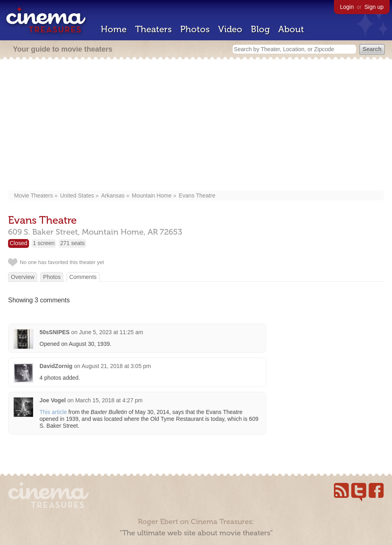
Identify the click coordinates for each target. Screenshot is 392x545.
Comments (83, 277)
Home (114, 29)
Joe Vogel (53, 400)
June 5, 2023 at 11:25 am (111, 332)
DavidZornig (56, 366)
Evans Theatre (197, 196)
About (291, 29)
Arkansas (113, 196)
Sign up (374, 7)
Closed (19, 243)
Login (347, 7)
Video (230, 29)
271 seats (72, 243)
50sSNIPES (55, 332)
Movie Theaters (33, 196)
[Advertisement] (196, 126)
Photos (195, 29)
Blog (260, 29)
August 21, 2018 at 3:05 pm (116, 366)
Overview (23, 277)
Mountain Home (152, 196)
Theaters (153, 29)
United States (77, 196)
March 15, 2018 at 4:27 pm (109, 400)
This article (53, 412)
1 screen (44, 243)
